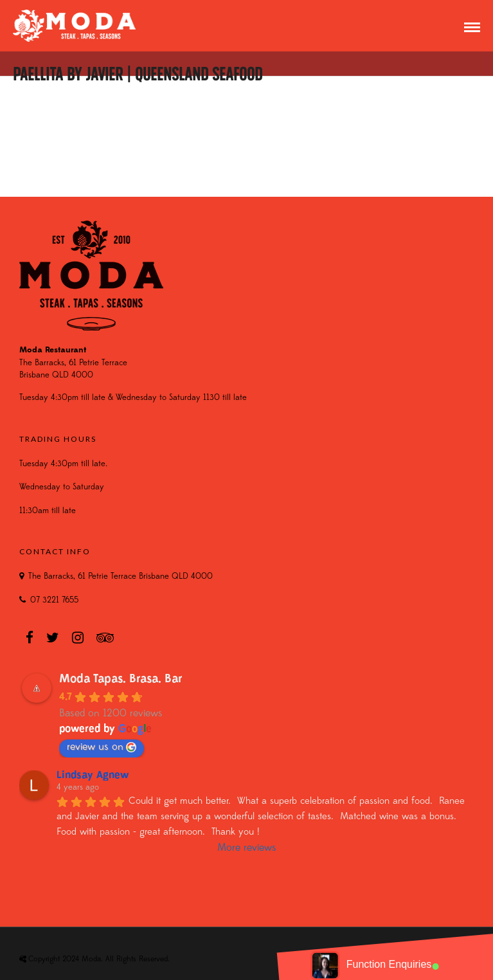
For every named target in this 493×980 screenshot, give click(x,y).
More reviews (247, 848)
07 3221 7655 (54, 600)
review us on (102, 747)
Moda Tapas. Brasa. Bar (121, 679)
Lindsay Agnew (93, 776)
